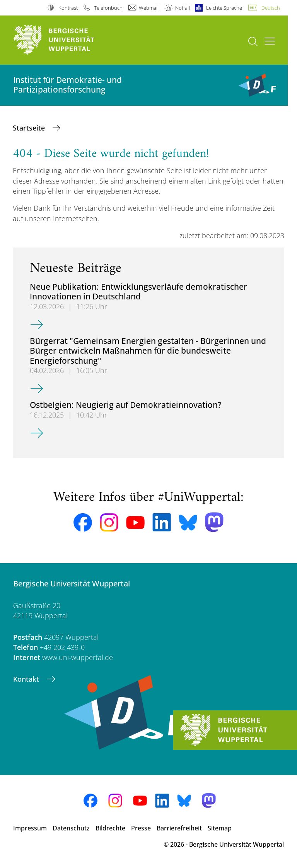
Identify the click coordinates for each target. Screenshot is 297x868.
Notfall (183, 8)
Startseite (30, 128)
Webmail (149, 8)
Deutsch (271, 8)
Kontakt (27, 679)
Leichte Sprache (224, 8)
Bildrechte (110, 828)
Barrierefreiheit (179, 828)
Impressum (30, 828)
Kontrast (68, 8)
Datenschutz (71, 828)
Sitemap (220, 828)
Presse (141, 828)
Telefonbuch (108, 8)
